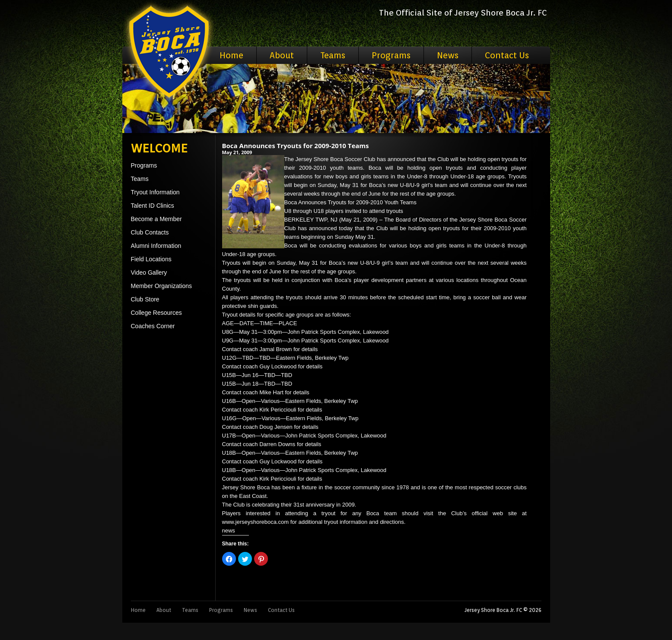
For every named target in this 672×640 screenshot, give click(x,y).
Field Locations (151, 259)
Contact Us (507, 55)
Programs (391, 55)
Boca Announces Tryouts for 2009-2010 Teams (296, 146)
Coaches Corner (153, 326)
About (282, 55)
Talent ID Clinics (153, 206)
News (448, 55)
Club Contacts (150, 232)
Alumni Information (156, 246)
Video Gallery (149, 272)
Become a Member (156, 219)
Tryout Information (155, 192)
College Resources (156, 313)
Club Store (145, 299)
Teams (333, 55)
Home (231, 55)
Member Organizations (162, 286)
